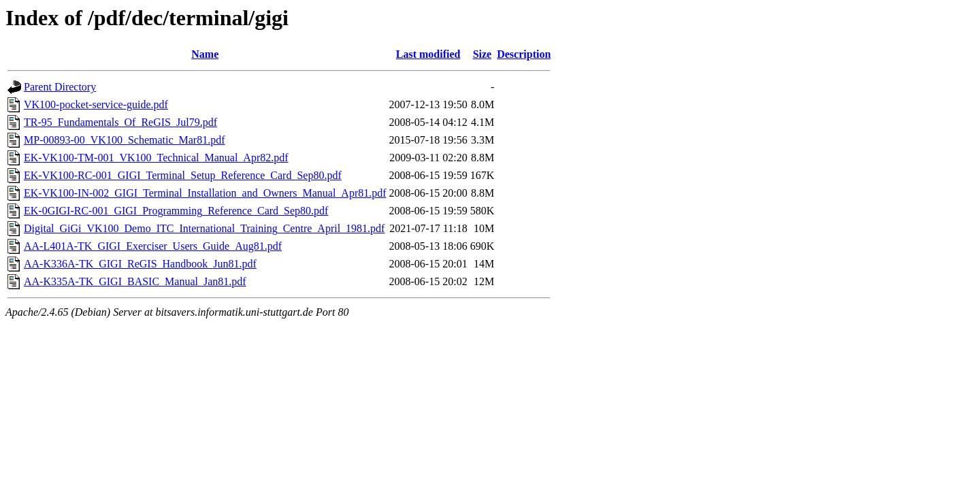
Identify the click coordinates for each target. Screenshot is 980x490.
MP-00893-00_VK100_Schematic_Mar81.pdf (125, 140)
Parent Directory (60, 87)
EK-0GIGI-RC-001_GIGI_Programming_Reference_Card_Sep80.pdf (176, 211)
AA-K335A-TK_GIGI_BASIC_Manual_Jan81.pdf (135, 281)
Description (524, 54)
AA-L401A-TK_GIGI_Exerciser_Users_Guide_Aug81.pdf (153, 246)
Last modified (428, 54)
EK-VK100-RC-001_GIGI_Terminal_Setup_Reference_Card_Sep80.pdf (183, 175)
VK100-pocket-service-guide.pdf (96, 104)
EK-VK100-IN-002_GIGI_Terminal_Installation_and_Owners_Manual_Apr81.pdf (205, 193)
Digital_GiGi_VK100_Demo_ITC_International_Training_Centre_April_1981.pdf (204, 228)
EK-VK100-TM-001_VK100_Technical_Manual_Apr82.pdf (156, 158)
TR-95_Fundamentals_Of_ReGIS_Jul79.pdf (120, 122)
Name (205, 54)
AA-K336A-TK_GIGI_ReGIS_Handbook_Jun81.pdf (140, 264)
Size (483, 54)
